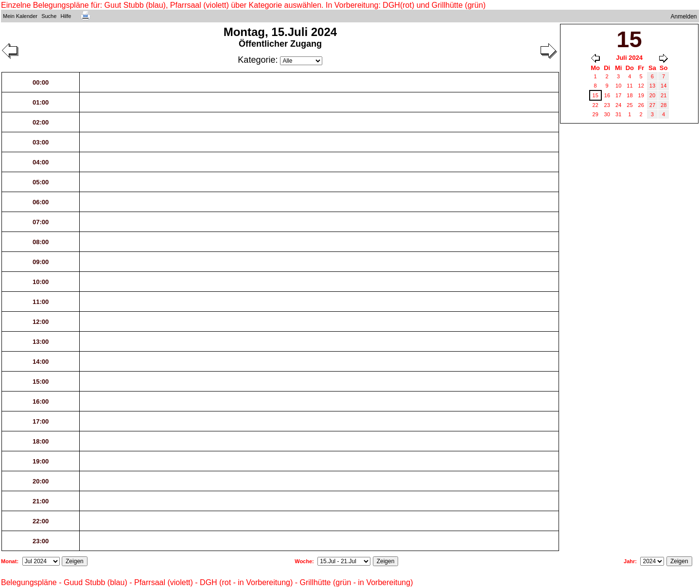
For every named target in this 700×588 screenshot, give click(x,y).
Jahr (629, 561)
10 (618, 86)
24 (618, 105)
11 (630, 86)
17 (618, 95)
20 (652, 95)
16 (607, 95)
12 (641, 86)
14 (664, 86)
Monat (9, 561)
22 (595, 105)
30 (607, 114)
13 (652, 86)
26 (641, 105)
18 (630, 95)
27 (652, 105)
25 (630, 105)
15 (595, 95)
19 (641, 95)
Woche (303, 561)
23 (607, 105)
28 (664, 105)
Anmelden (684, 17)
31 (618, 114)
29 (595, 114)
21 (664, 95)
